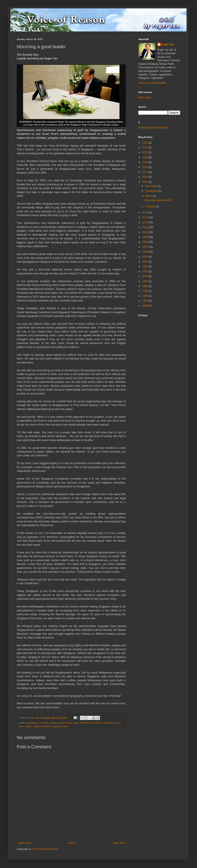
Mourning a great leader (158, 200)
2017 (145, 172)
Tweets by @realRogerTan (153, 128)
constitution (32, 723)
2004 (145, 262)
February (151, 206)
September (152, 191)
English (54, 723)
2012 (145, 222)
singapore (56, 726)
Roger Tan (168, 44)
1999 (145, 281)
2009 (145, 237)
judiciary (107, 723)
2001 (145, 271)
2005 (145, 257)
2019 (145, 162)
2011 (145, 227)
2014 (145, 213)
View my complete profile (152, 83)
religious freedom (42, 726)
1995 (145, 296)
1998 (145, 286)
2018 (145, 167)
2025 (145, 143)
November (151, 186)
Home (72, 843)
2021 (145, 152)
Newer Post (24, 843)
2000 (145, 276)
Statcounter (145, 97)
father (76, 723)
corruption (44, 723)
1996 (145, 291)
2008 (145, 242)
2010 (145, 232)
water (66, 726)
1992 (145, 301)
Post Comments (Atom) (45, 849)
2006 (145, 252)
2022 (145, 148)
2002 (145, 266)
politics (28, 726)
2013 (145, 217)
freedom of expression (91, 723)
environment (65, 723)
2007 (145, 247)
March (149, 196)
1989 (145, 306)
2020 (145, 157)
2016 (145, 177)
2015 (145, 182)
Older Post (119, 843)
